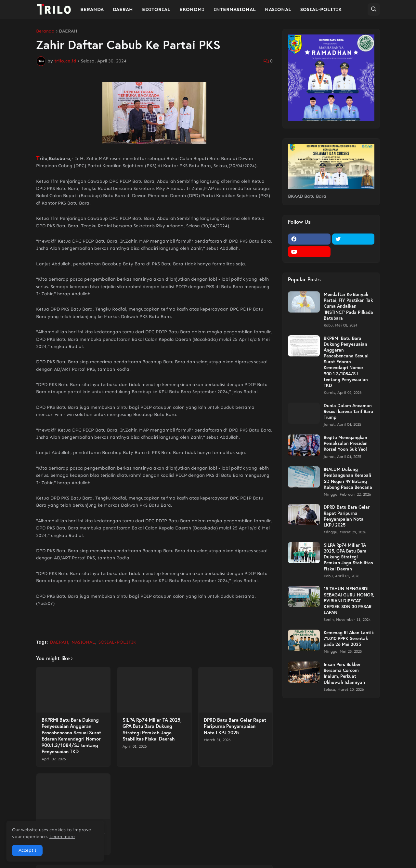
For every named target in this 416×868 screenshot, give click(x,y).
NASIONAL (83, 642)
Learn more (62, 837)
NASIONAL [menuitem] (278, 9)
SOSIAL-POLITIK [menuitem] (321, 9)
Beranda (45, 31)
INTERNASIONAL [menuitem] (235, 9)
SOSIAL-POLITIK (117, 642)
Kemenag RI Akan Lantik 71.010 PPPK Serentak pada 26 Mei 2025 (349, 638)
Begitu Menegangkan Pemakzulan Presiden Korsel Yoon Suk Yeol (346, 443)
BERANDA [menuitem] (92, 9)
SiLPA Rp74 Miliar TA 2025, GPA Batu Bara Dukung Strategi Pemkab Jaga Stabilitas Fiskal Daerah (152, 729)
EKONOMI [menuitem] (192, 9)
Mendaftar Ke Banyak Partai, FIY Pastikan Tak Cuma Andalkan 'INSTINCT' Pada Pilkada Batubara (348, 306)
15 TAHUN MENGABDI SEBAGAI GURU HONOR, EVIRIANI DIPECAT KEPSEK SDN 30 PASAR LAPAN (349, 601)
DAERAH (68, 31)
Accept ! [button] (27, 850)
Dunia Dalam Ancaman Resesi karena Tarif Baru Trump (348, 411)
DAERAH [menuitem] (123, 9)
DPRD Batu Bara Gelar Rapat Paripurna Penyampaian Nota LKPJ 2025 (235, 726)
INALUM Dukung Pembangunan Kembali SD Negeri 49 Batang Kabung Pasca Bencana (348, 478)
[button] (374, 9)
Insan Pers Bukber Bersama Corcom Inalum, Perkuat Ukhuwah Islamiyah (344, 673)
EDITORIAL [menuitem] (156, 9)
